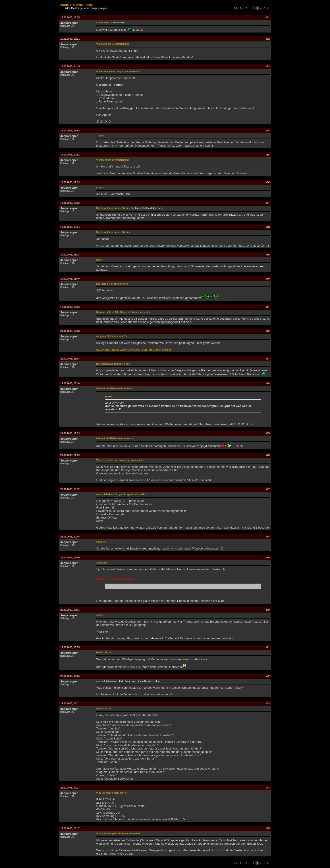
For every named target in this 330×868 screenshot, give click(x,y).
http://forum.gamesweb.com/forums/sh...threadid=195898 (134, 350)
